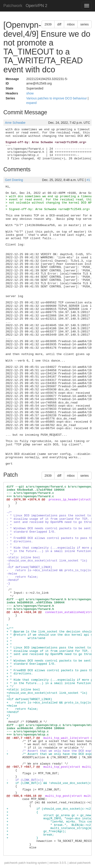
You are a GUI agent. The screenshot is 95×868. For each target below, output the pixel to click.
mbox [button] (71, 24)
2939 (48, 24)
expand (32, 103)
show (30, 93)
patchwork (11, 863)
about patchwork (80, 863)
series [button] (85, 24)
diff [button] (59, 24)
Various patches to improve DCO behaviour (57, 98)
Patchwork (13, 6)
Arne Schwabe (15, 123)
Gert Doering (14, 180)
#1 (88, 180)
